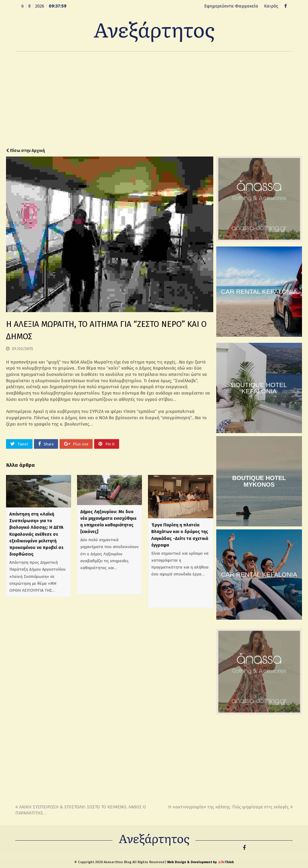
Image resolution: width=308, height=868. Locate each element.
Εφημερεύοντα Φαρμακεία (231, 6)
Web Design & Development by (200, 862)
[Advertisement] (154, 100)
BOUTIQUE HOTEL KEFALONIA (259, 388)
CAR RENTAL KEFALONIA (259, 291)
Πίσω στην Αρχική (25, 151)
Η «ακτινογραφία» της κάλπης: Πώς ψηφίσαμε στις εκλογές (230, 807)
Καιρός (271, 6)
